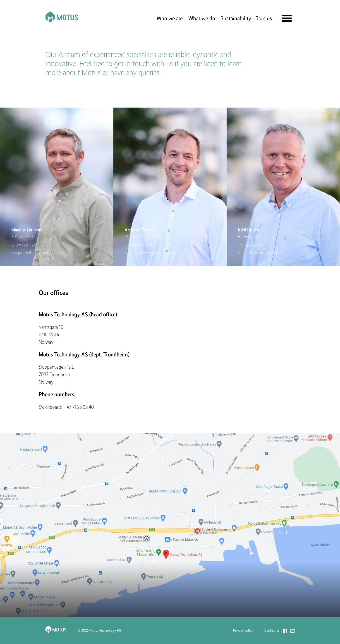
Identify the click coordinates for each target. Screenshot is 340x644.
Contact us (272, 631)
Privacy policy (243, 630)
